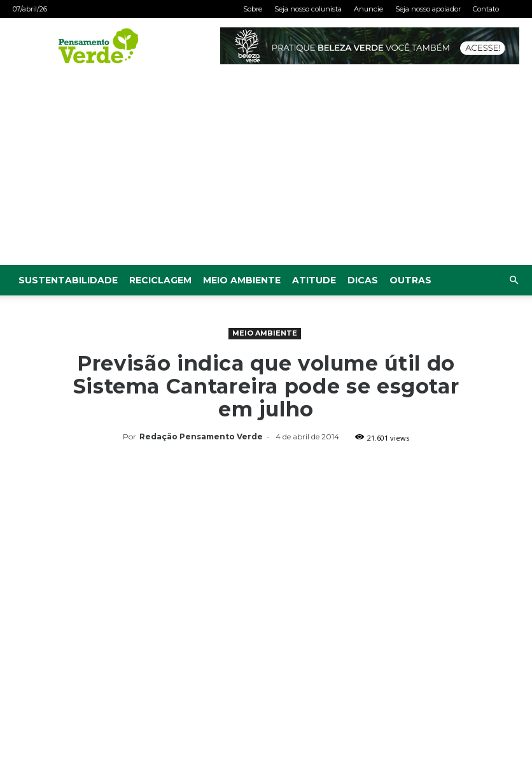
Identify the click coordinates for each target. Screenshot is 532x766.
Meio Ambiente (242, 280)
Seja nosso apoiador (428, 9)
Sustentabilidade (68, 280)
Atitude (314, 280)
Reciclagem (160, 280)
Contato (486, 9)
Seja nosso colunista (308, 9)
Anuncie (368, 9)
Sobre (253, 9)
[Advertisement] (266, 169)
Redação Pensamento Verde (201, 436)
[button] (514, 280)
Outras (410, 280)
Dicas (363, 280)
